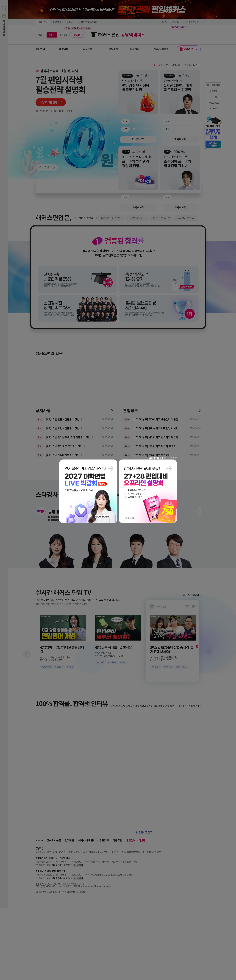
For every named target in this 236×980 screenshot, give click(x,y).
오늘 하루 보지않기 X (157, 458)
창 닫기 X (173, 458)
